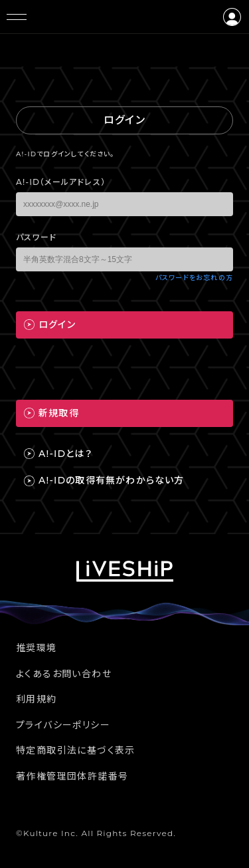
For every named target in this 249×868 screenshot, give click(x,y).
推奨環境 (37, 648)
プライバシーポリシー (63, 725)
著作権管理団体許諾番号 (72, 776)
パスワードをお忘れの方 (194, 278)
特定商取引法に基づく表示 (76, 750)
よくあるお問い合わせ (64, 674)
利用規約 (37, 699)
